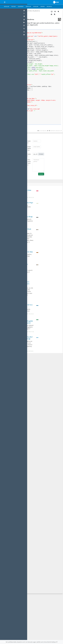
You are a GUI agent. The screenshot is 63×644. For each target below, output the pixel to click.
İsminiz (29, 142)
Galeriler (21, 7)
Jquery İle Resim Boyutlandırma (32, 11)
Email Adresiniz (29, 148)
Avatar (29, 155)
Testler (13, 7)
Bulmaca (49, 7)
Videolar (28, 7)
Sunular (36, 7)
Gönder (41, 174)
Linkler (42, 7)
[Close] (57, 642)
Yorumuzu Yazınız (29, 162)
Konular (7, 7)
